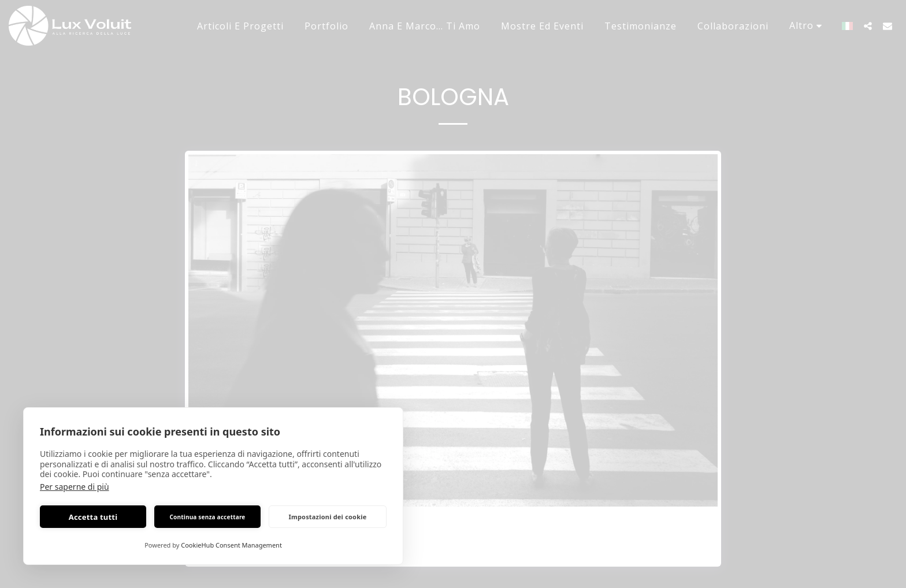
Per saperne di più (75, 487)
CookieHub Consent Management (231, 545)
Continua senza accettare (207, 517)
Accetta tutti (93, 517)
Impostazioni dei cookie (328, 517)
